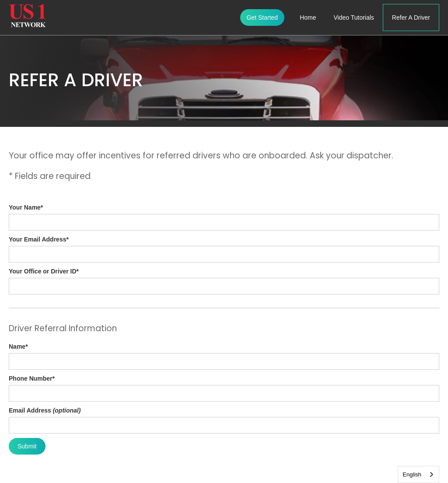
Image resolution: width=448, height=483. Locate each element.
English (412, 474)
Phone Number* (32, 378)
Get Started (262, 17)
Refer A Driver (411, 17)
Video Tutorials (354, 17)
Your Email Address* (39, 239)
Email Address (45, 410)
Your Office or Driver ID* (44, 271)
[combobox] (418, 474)
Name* (18, 346)
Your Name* (26, 207)
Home (308, 17)
